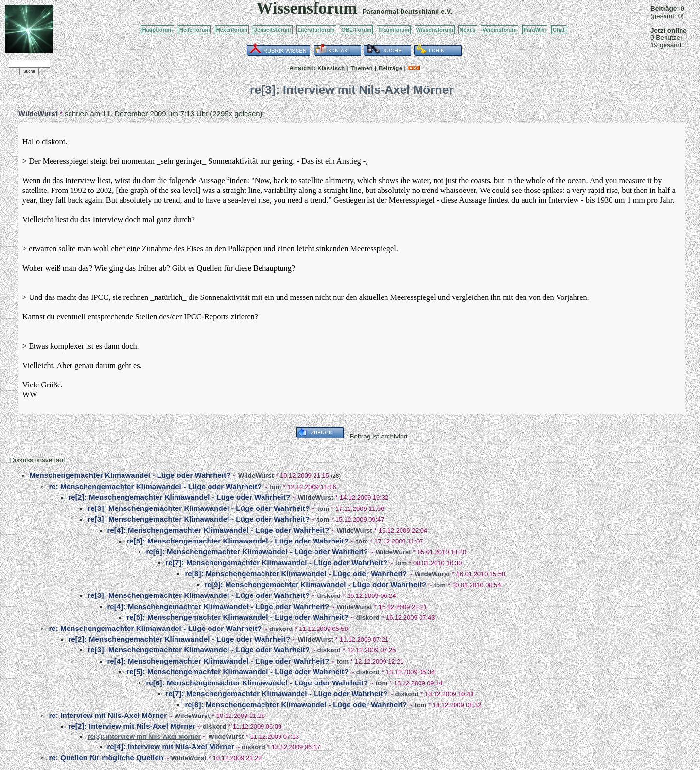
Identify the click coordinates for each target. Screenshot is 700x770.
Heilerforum (194, 30)
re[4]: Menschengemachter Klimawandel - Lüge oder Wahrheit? (218, 530)
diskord (329, 596)
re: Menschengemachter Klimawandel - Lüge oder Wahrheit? (155, 486)
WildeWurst (38, 114)
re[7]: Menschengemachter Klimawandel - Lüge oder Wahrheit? (276, 563)
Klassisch (331, 68)
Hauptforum (158, 30)
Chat (559, 30)
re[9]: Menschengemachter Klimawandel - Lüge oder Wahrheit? (315, 585)
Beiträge (390, 68)
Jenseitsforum (273, 30)
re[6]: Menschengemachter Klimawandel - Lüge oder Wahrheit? (257, 551)
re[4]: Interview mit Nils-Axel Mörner (170, 746)
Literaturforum (316, 30)
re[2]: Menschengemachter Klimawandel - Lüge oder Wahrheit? (179, 497)
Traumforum (394, 30)
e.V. (446, 12)
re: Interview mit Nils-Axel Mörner (108, 715)
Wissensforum (435, 30)
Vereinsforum (499, 30)
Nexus (468, 30)
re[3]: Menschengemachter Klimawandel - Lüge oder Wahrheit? (199, 508)
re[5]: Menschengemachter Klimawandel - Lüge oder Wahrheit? (237, 541)
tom (275, 487)
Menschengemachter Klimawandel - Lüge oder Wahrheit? (130, 475)
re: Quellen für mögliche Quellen (106, 758)
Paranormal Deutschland (401, 12)
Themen (362, 68)
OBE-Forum (356, 30)
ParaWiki (535, 30)
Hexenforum (232, 30)
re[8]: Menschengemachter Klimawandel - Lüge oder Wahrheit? (296, 573)
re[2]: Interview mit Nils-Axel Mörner (131, 726)
